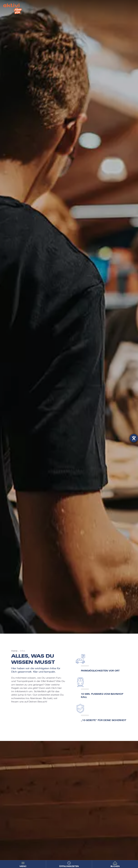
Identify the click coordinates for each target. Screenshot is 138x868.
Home (14, 651)
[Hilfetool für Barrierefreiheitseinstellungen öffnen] (134, 438)
